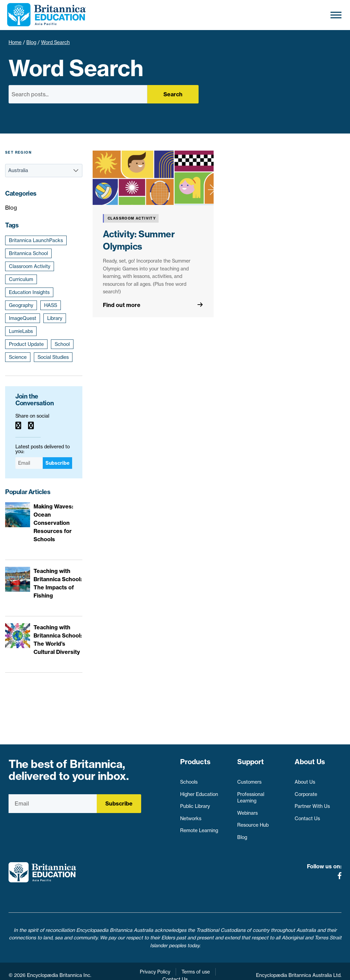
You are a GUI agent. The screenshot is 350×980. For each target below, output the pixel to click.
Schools (189, 779)
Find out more (122, 305)
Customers (249, 779)
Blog (31, 42)
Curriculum (21, 279)
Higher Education (199, 791)
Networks (191, 815)
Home (15, 42)
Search (173, 94)
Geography (21, 305)
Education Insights (29, 292)
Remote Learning (199, 827)
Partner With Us (312, 803)
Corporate (306, 791)
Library (55, 318)
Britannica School (28, 253)
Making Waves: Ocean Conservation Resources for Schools (53, 523)
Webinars (247, 810)
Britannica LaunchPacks (36, 240)
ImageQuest (23, 318)
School (62, 344)
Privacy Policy (155, 963)
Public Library (195, 803)
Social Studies (53, 357)
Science (18, 357)
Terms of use (196, 963)
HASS (51, 305)
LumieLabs (21, 331)
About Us (305, 779)
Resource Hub (253, 822)
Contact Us (307, 815)
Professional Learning (251, 794)
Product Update (26, 344)
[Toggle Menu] (336, 15)
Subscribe (57, 463)
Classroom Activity (30, 266)
